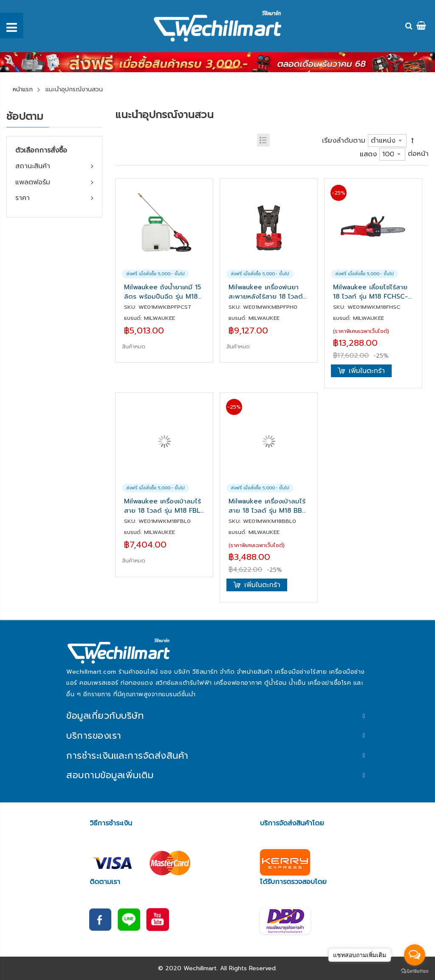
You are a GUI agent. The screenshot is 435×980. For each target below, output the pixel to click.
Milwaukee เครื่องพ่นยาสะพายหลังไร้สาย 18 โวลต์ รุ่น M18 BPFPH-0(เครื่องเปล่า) (266, 292)
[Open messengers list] (415, 955)
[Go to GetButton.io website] (415, 971)
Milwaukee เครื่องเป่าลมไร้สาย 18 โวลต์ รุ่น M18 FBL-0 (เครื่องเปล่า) (164, 506)
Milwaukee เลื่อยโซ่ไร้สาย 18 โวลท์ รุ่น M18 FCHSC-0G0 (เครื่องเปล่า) (370, 292)
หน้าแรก (23, 89)
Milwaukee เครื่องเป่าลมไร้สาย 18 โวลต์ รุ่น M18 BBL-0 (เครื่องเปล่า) (268, 506)
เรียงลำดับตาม (344, 141)
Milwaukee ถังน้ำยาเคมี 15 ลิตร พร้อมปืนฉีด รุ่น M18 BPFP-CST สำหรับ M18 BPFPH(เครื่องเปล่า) (162, 292)
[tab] (217, 716)
